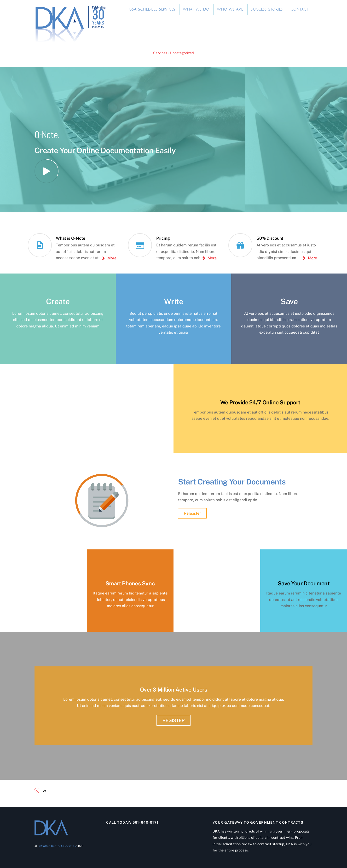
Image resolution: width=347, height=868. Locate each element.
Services (160, 53)
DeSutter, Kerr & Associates (57, 846)
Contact (299, 9)
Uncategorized (182, 53)
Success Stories (267, 9)
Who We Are (230, 9)
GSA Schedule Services (152, 9)
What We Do (196, 9)
